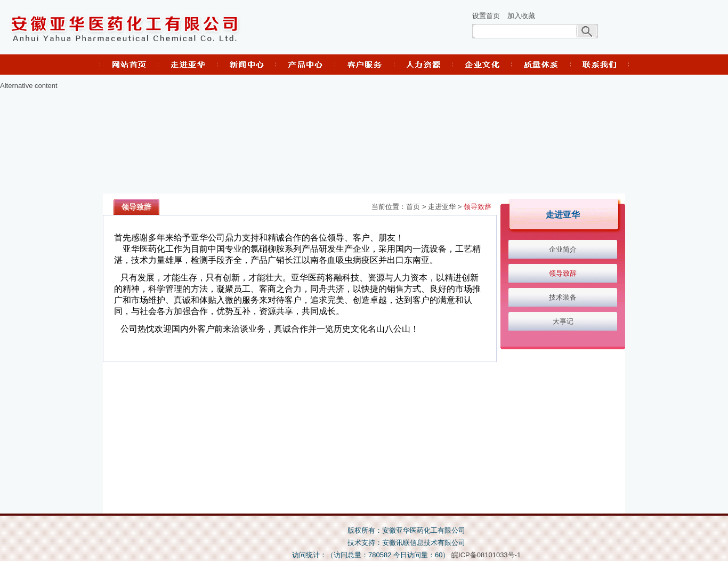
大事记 (563, 321)
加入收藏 (521, 16)
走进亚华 (442, 207)
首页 (413, 207)
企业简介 (563, 249)
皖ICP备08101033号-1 (486, 555)
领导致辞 (478, 207)
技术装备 (563, 297)
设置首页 (486, 16)
